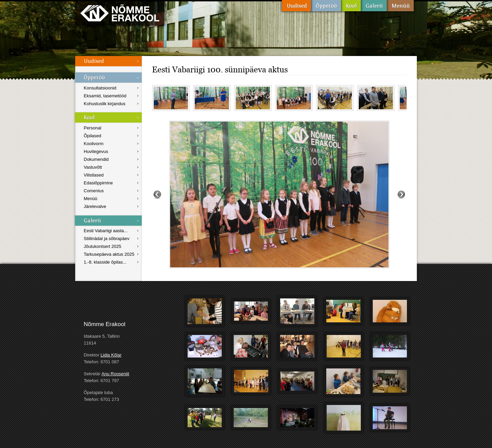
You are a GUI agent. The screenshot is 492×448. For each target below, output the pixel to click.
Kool (351, 6)
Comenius (94, 191)
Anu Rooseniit (115, 374)
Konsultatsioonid (100, 88)
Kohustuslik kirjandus (105, 104)
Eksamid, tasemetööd (105, 96)
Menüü (400, 6)
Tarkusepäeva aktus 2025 (109, 254)
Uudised (296, 6)
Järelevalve (95, 206)
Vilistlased (94, 175)
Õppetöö (326, 6)
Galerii (374, 6)
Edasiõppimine (98, 183)
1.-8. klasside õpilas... (105, 262)
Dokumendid (96, 159)
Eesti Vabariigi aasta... (106, 231)
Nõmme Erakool (120, 13)
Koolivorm (94, 144)
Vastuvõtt (93, 167)
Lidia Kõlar (111, 355)
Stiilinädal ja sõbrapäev (107, 239)
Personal (92, 128)
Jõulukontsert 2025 (102, 246)
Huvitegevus (96, 151)
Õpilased (92, 136)
